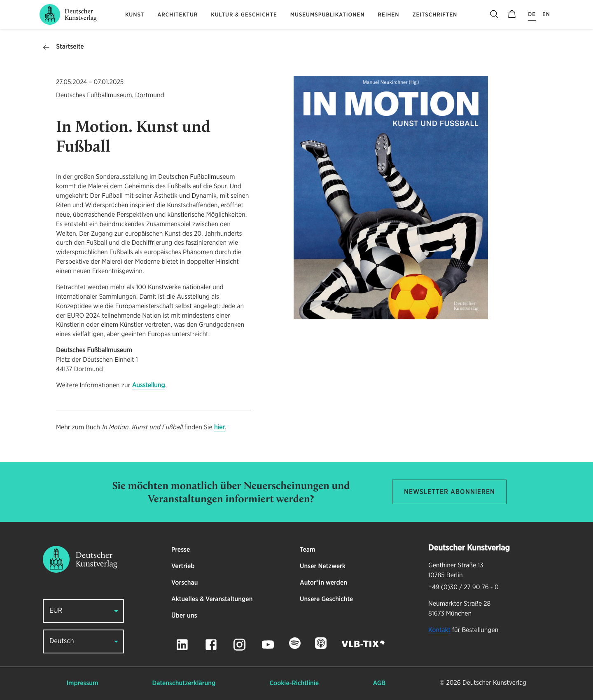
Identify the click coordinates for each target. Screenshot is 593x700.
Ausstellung (148, 386)
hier (219, 428)
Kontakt (439, 630)
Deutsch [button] (62, 641)
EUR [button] (56, 611)
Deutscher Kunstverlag (494, 683)
